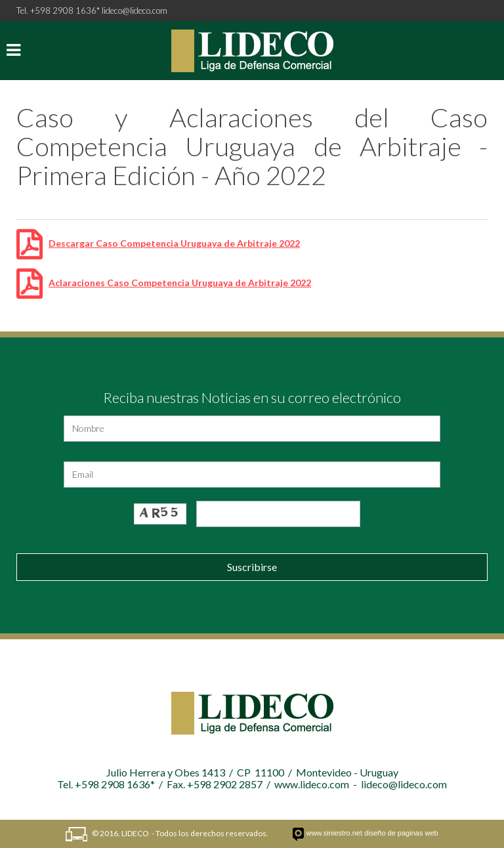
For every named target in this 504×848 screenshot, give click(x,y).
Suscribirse (252, 567)
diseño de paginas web (401, 833)
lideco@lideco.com (135, 11)
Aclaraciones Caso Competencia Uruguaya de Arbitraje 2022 (180, 283)
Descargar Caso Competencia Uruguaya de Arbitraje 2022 (174, 243)
